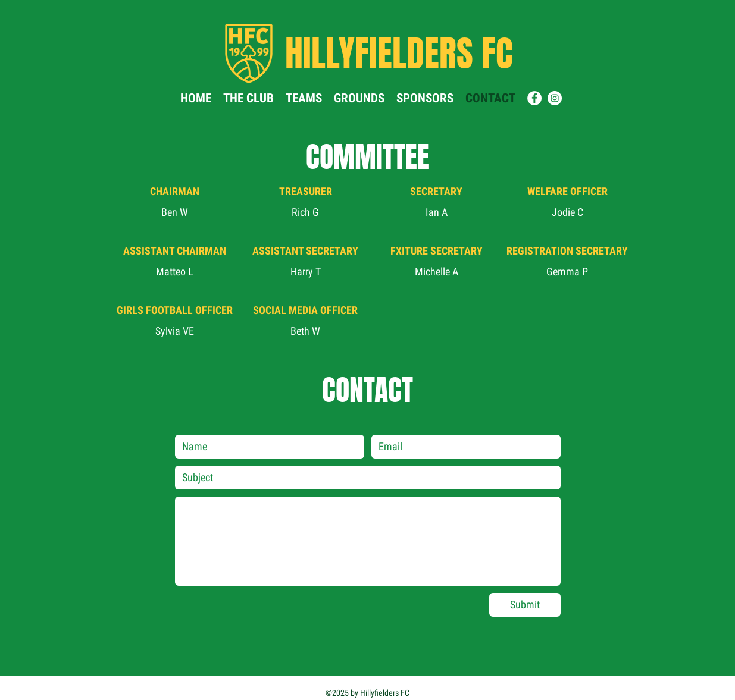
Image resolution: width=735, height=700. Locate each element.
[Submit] (525, 605)
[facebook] (534, 98)
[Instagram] (555, 98)
